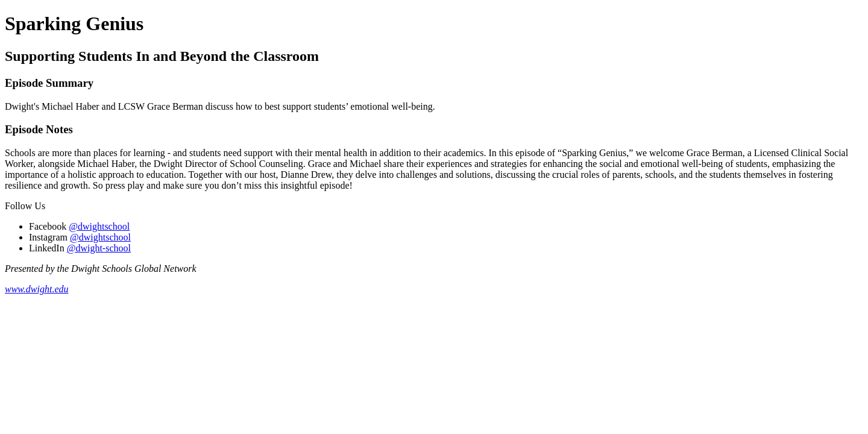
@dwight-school (99, 248)
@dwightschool (99, 226)
